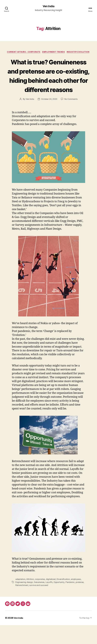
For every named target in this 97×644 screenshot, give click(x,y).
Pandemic (71, 601)
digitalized (51, 598)
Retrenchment (32, 604)
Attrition (30, 598)
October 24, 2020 (49, 118)
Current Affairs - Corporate (23, 52)
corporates (40, 598)
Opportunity (60, 601)
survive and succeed (49, 604)
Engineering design (24, 601)
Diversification (64, 598)
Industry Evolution (79, 52)
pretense (20, 604)
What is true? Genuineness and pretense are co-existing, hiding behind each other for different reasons (48, 85)
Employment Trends (54, 52)
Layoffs (50, 601)
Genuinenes (40, 601)
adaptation (20, 598)
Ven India (48, 6)
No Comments (72, 118)
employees (77, 598)
